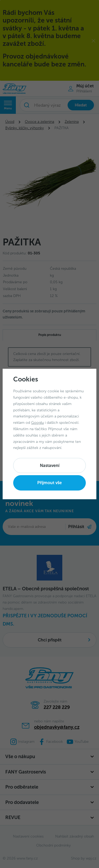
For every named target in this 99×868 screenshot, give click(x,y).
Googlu (37, 423)
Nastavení (50, 466)
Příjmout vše (49, 483)
